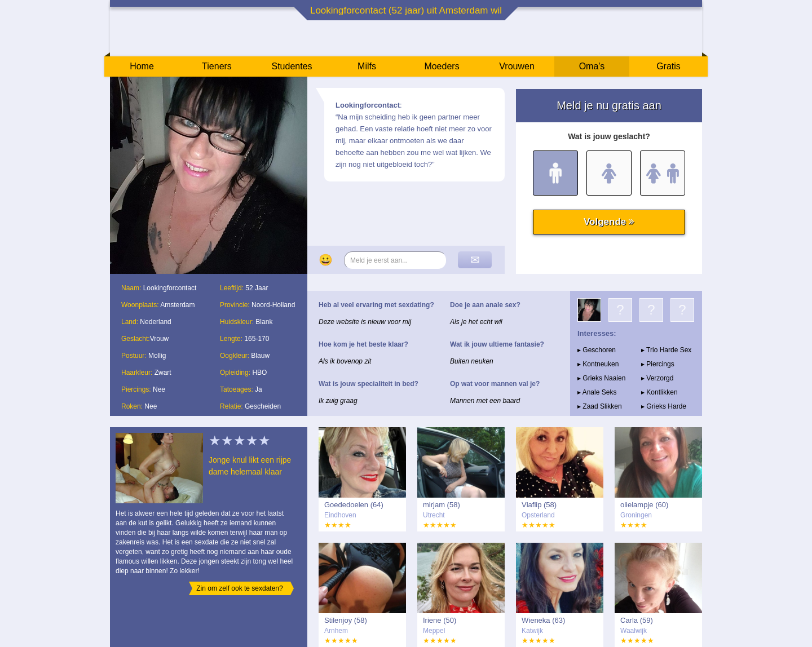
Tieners (217, 66)
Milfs (367, 66)
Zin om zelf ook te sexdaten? (239, 588)
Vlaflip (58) (539, 505)
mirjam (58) (442, 505)
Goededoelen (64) (354, 505)
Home (142, 66)
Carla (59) (637, 620)
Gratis (668, 66)
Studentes (292, 66)
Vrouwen (517, 66)
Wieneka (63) (543, 620)
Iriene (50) (440, 620)
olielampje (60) (644, 505)
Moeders (442, 66)
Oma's (592, 66)
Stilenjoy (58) (346, 620)
